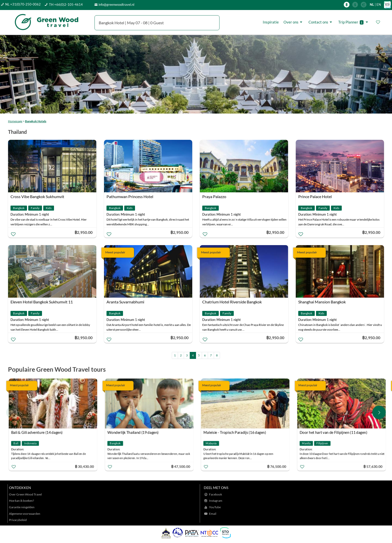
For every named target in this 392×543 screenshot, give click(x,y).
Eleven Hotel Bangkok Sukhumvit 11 (42, 302)
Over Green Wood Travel (25, 494)
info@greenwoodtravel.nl (116, 5)
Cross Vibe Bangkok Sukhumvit (37, 196)
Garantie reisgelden (22, 507)
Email (213, 514)
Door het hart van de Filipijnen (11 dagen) (333, 432)
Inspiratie (271, 22)
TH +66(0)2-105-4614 (66, 5)
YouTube (215, 507)
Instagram (216, 501)
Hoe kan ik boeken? (21, 501)
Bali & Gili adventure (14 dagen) (37, 432)
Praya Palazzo (214, 196)
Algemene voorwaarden (25, 514)
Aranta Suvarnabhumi (125, 302)
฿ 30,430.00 (84, 466)
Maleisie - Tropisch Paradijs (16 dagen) (235, 432)
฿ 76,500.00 (277, 466)
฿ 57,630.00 (373, 466)
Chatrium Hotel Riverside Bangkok (232, 302)
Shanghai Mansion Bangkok (322, 302)
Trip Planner (354, 22)
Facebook (215, 494)
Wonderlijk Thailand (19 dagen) (133, 432)
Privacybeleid (18, 520)
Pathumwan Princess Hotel (130, 196)
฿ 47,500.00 (180, 466)
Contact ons (321, 22)
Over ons (294, 22)
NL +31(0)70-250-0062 (23, 4)
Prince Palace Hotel (315, 196)
